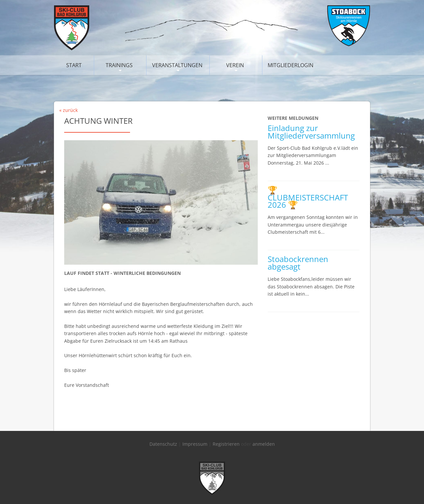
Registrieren (226, 444)
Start (74, 65)
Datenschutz (163, 444)
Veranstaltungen (177, 65)
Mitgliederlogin (291, 65)
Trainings (119, 65)
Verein (235, 65)
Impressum (195, 444)
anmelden (264, 444)
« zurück (68, 110)
